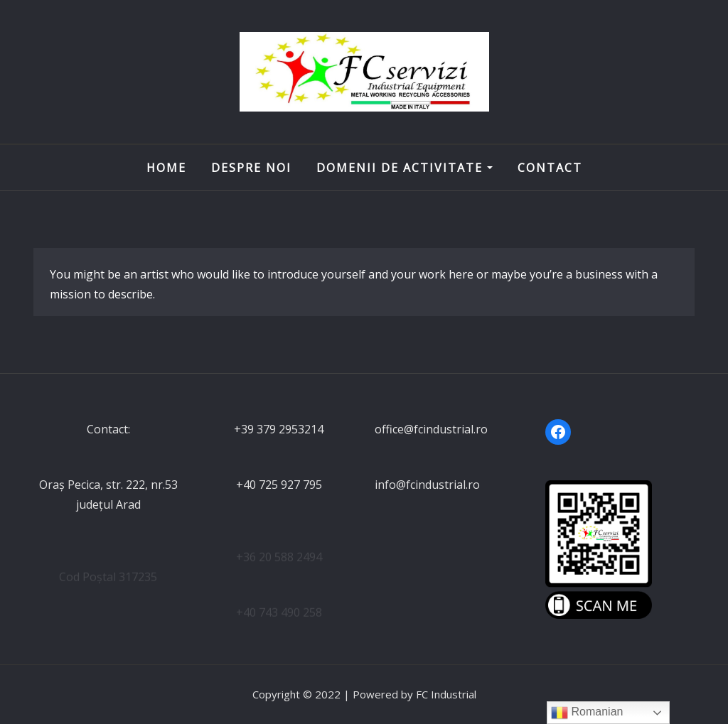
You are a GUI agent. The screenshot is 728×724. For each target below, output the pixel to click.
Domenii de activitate (405, 168)
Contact (550, 168)
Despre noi (251, 168)
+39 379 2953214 (279, 429)
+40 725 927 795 (279, 485)
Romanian (587, 713)
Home (166, 168)
